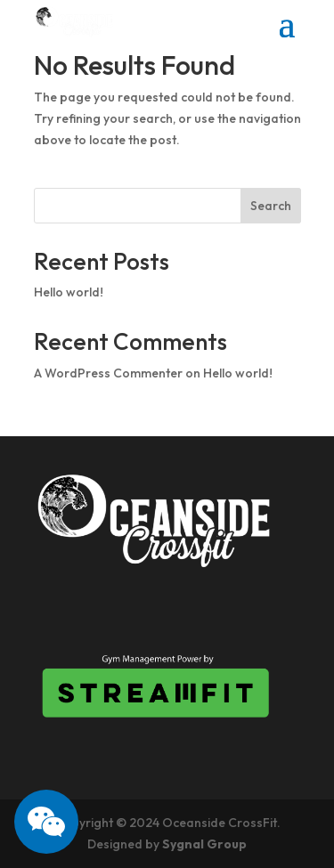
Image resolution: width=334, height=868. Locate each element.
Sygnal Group (204, 844)
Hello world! (69, 292)
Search (271, 206)
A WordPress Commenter (108, 373)
